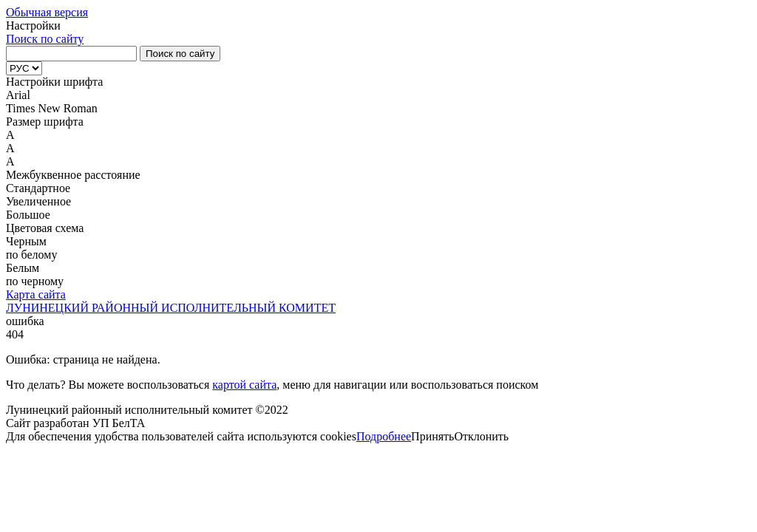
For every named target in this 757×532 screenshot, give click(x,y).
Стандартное (38, 188)
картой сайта (244, 385)
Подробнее (384, 436)
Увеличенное (38, 201)
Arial (18, 95)
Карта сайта (36, 294)
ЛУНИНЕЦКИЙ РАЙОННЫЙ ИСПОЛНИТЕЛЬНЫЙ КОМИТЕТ (171, 308)
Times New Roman (52, 108)
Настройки (33, 25)
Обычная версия (47, 12)
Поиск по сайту (45, 39)
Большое (28, 215)
